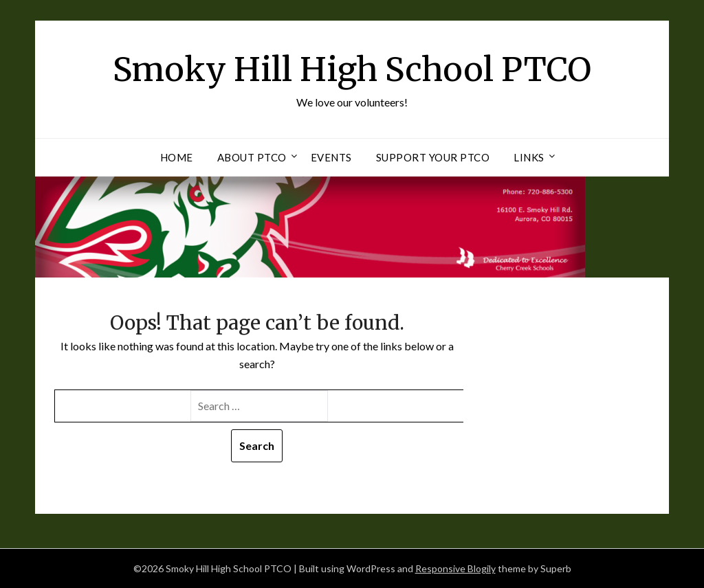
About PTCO (252, 157)
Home (177, 157)
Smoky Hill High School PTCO (352, 69)
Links (529, 157)
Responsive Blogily (455, 568)
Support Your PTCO (433, 157)
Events (331, 157)
